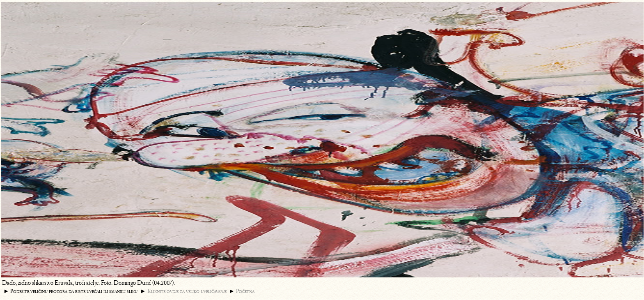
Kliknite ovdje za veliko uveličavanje (187, 291)
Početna (245, 291)
